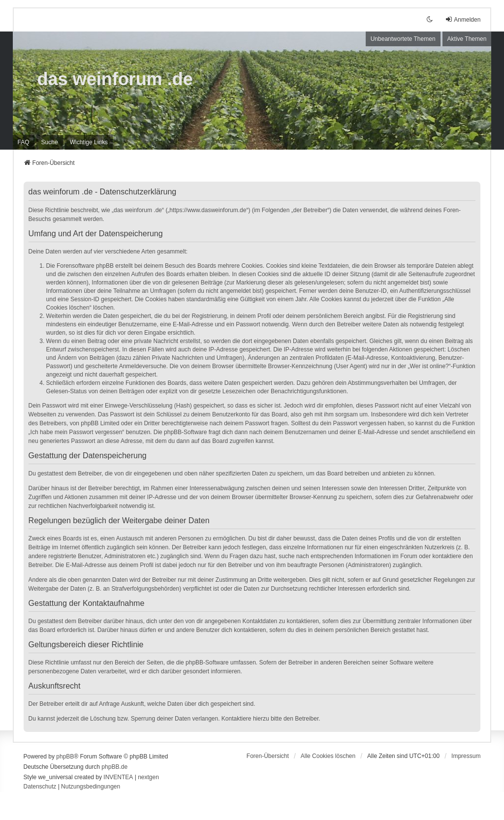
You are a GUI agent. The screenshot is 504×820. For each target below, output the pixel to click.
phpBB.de (114, 767)
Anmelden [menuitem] (463, 19)
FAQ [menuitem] (24, 142)
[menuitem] (89, 142)
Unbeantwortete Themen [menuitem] (403, 39)
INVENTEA (118, 777)
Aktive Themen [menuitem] (467, 39)
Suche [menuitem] (50, 142)
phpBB (65, 757)
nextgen (148, 777)
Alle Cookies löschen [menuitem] (328, 756)
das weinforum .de (115, 79)
